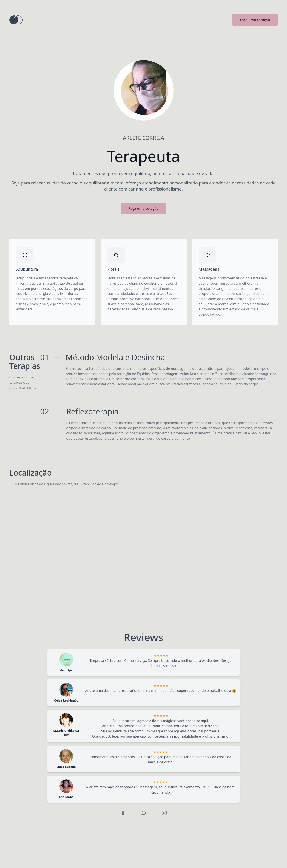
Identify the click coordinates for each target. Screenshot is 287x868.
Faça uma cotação (255, 20)
